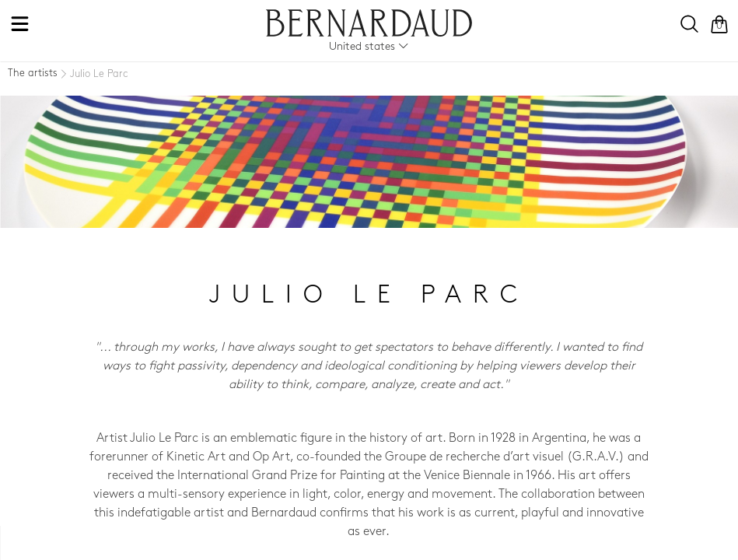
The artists (33, 73)
